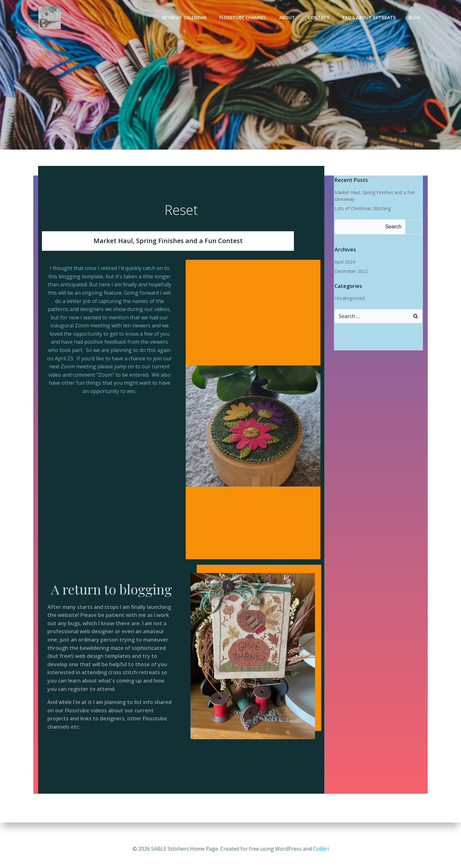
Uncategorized (349, 298)
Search (393, 227)
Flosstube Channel (244, 18)
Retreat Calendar (185, 18)
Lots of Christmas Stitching (362, 209)
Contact (320, 18)
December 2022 (351, 271)
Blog (415, 18)
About (288, 18)
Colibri (321, 849)
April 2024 (344, 262)
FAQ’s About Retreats (370, 18)
